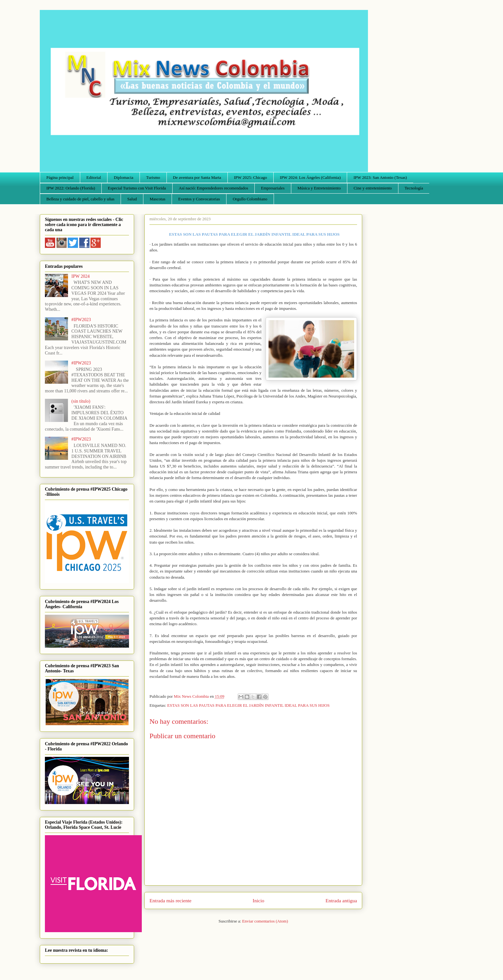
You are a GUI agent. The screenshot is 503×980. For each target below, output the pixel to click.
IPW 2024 (81, 276)
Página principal (60, 177)
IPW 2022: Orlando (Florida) (71, 188)
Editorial (94, 177)
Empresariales (273, 188)
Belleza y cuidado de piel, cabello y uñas (81, 199)
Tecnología (414, 188)
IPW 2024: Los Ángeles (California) (310, 177)
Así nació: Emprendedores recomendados (213, 188)
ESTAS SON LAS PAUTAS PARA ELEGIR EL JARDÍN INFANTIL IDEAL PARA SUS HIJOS (248, 705)
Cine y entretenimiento (373, 188)
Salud (132, 199)
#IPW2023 (81, 320)
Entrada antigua (341, 901)
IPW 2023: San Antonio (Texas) (380, 177)
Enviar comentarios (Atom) (265, 921)
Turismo (153, 177)
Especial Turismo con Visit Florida (137, 188)
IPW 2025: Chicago (250, 177)
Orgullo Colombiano (250, 199)
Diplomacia (124, 177)
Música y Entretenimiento (319, 188)
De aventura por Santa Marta (197, 177)
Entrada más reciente (171, 901)
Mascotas (157, 199)
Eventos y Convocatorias (199, 199)
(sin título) (81, 401)
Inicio (259, 901)
